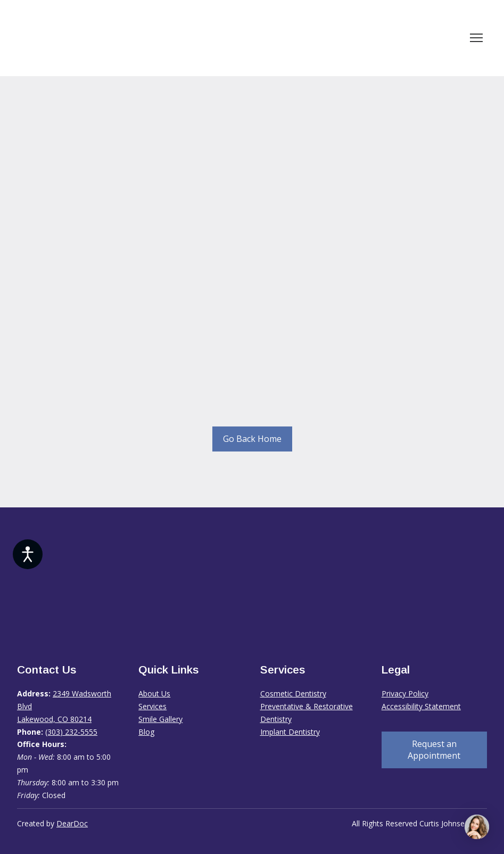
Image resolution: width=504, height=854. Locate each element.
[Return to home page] (116, 38)
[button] (252, 439)
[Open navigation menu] (476, 38)
